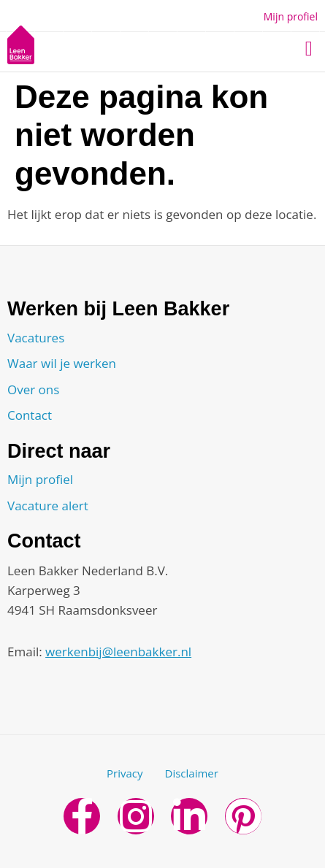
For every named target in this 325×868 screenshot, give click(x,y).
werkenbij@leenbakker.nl (118, 652)
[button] (309, 49)
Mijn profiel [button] (291, 16)
